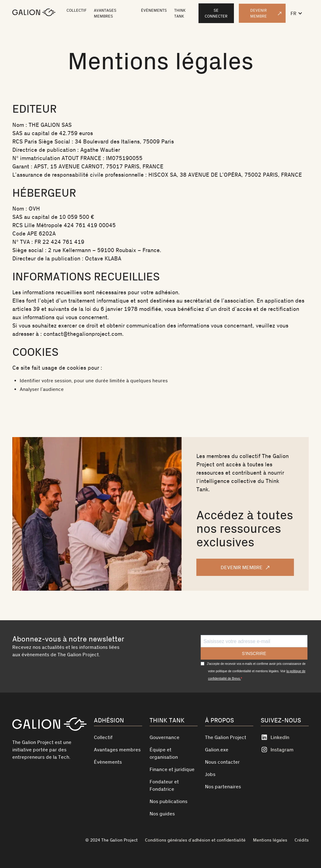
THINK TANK (180, 13)
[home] (34, 13)
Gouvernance (165, 737)
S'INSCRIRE (254, 653)
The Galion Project (226, 737)
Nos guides (162, 814)
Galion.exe (217, 749)
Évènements (108, 762)
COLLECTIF (76, 10)
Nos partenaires (223, 786)
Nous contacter (222, 762)
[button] (300, 13)
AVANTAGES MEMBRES (105, 13)
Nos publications (169, 801)
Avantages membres (117, 749)
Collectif (103, 737)
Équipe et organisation (164, 753)
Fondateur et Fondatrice (164, 785)
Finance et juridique (172, 769)
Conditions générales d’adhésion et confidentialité (195, 840)
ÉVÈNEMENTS (154, 10)
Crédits (302, 840)
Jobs (210, 774)
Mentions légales (270, 840)
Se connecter (216, 13)
